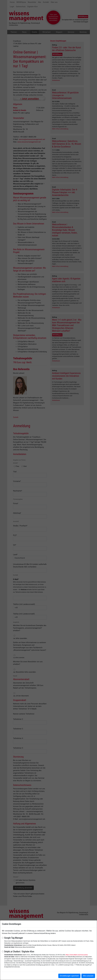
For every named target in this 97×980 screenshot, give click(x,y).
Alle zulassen (88, 976)
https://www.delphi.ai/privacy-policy (77, 955)
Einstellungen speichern (69, 976)
